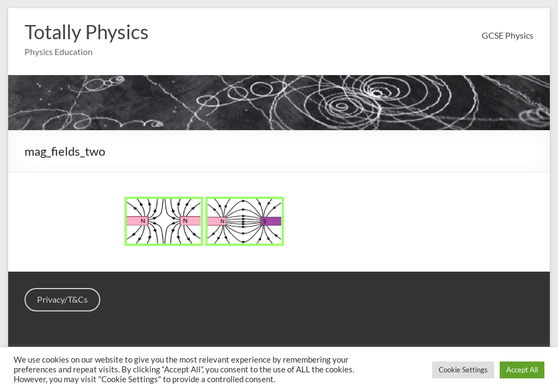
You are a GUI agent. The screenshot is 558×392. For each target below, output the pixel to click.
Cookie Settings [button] (463, 370)
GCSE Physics (508, 35)
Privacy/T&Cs (62, 299)
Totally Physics (87, 32)
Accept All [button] (522, 370)
